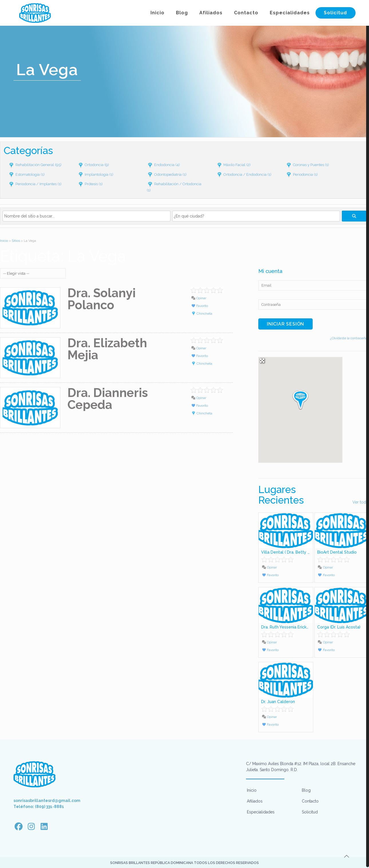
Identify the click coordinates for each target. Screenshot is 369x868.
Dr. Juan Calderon (278, 702)
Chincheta (204, 314)
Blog (306, 790)
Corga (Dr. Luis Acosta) (339, 627)
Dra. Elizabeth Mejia (107, 349)
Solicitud (310, 812)
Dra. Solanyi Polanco (102, 299)
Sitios (16, 241)
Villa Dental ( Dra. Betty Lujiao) (290, 552)
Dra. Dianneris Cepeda (108, 399)
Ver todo (361, 502)
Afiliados (255, 801)
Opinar (199, 298)
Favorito (200, 306)
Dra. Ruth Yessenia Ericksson (288, 627)
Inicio (4, 241)
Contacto (310, 801)
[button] (300, 400)
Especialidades (261, 812)
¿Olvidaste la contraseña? (350, 338)
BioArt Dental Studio (337, 552)
